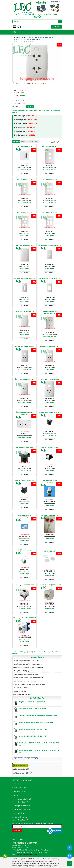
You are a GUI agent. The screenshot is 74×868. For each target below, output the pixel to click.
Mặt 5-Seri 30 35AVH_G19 (25, 212)
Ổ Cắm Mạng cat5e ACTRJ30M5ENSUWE (24, 618)
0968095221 (33, 124)
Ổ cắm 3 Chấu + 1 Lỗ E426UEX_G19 (49, 379)
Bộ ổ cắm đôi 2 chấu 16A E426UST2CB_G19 (50, 312)
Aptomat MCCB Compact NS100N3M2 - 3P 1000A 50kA (36, 722)
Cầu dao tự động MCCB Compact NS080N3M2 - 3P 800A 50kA (38, 716)
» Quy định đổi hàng (19, 813)
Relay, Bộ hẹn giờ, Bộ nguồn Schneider (26, 671)
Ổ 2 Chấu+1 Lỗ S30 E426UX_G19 (24, 346)
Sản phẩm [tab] (16, 142)
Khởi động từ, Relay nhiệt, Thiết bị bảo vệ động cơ (29, 668)
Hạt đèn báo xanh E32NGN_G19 (24, 550)
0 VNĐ (19, 27)
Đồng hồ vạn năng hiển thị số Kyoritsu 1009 (32, 702)
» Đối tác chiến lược (19, 788)
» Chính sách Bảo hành (20, 817)
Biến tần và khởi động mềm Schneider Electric (28, 664)
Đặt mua (30, 107)
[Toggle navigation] (59, 32)
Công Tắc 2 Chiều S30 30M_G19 (24, 447)
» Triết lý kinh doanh (19, 791)
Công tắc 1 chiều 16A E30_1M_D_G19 (49, 412)
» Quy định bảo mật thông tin (22, 799)
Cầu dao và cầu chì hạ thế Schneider (25, 681)
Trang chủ (17, 37)
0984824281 (32, 127)
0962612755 (32, 120)
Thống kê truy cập (19, 766)
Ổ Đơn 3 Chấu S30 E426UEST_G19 (24, 379)
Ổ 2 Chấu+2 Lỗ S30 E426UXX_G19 (50, 346)
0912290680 (30, 135)
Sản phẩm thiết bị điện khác (22, 695)
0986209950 (31, 131)
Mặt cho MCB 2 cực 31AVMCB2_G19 (49, 278)
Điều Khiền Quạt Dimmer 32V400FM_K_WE (24, 516)
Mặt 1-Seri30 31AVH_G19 (24, 146)
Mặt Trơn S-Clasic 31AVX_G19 (25, 245)
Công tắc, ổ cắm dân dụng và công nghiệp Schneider (30, 684)
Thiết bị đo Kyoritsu (20, 691)
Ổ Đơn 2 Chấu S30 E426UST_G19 (24, 311)
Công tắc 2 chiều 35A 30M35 (50, 447)
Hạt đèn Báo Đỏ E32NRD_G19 (49, 515)
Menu (14, 32)
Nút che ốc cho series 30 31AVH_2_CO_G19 (49, 551)
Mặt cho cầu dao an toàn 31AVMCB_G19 (50, 245)
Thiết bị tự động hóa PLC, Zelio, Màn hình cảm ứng (29, 678)
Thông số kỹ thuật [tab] (27, 142)
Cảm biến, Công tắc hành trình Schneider (26, 674)
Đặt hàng (26, 174)
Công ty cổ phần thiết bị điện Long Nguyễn (27, 758)
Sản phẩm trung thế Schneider (23, 688)
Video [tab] (36, 142)
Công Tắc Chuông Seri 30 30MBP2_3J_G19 (50, 481)
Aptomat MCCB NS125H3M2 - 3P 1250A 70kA (33, 736)
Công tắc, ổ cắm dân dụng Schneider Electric (27, 39)
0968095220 (30, 116)
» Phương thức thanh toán (21, 806)
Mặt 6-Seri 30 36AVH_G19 (50, 212)
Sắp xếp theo (55, 142)
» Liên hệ (15, 795)
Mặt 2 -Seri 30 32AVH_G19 (50, 146)
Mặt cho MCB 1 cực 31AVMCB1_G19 (24, 278)
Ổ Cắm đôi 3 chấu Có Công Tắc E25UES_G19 (25, 413)
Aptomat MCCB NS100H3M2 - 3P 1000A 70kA (33, 729)
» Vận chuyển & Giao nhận (21, 810)
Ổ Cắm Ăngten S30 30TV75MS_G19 (24, 585)
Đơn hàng (56, 27)
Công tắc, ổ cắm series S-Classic (23, 41)
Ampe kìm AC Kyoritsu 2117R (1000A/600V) (32, 709)
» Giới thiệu (16, 784)
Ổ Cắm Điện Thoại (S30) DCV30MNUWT (50, 585)
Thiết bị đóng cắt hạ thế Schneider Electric (27, 661)
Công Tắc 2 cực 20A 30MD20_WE (25, 480)
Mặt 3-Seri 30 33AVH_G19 (25, 179)
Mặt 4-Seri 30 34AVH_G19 (50, 179)
